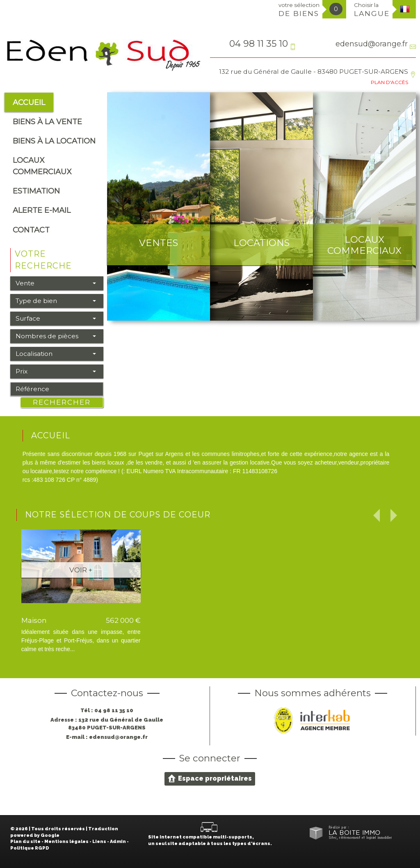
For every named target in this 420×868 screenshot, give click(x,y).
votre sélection (299, 10)
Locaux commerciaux (42, 166)
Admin (118, 842)
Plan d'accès (389, 82)
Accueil (29, 102)
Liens (99, 842)
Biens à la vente (47, 122)
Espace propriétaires (210, 778)
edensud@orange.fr (372, 44)
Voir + (81, 570)
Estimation (36, 191)
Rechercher (62, 402)
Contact (31, 230)
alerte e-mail (42, 210)
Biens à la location (54, 141)
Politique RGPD (30, 848)
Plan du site (25, 842)
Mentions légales (66, 842)
